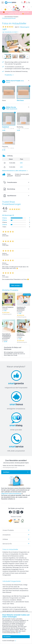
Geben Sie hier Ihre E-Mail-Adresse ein (14, 466)
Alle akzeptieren (7, 637)
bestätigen (6, 472)
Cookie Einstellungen (9, 641)
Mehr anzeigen (16, 285)
